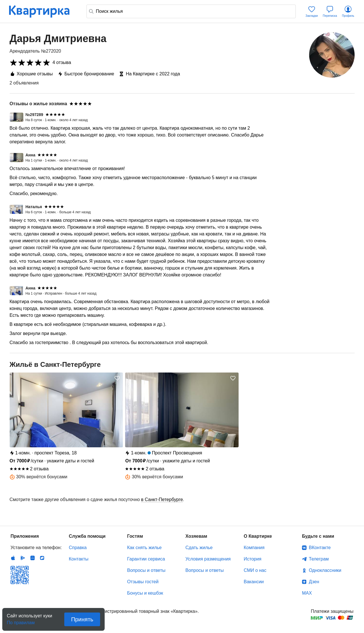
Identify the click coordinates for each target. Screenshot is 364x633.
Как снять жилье (144, 548)
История (253, 559)
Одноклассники (325, 570)
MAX (307, 593)
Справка (78, 548)
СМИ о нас (255, 570)
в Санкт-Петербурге (162, 499)
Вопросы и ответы (146, 570)
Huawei (32, 558)
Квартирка (43, 11)
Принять (82, 619)
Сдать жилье (199, 548)
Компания (254, 548)
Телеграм (319, 559)
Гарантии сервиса (146, 559)
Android (23, 558)
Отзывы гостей (143, 582)
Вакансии (254, 582)
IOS (13, 558)
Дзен (314, 582)
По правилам (21, 621)
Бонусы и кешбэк (145, 593)
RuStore (42, 558)
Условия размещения (208, 559)
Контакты (79, 559)
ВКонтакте (320, 548)
